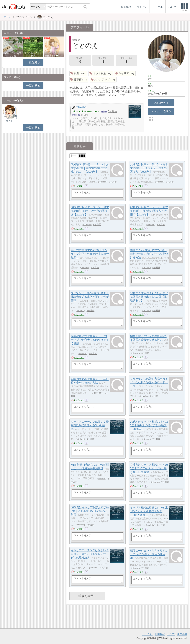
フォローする (161, 103)
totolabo (103, 182)
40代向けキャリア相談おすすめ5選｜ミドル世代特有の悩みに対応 (90, 511)
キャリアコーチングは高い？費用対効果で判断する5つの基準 (90, 425)
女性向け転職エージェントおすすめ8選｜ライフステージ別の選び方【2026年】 (149, 168)
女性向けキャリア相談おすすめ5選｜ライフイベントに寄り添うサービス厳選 (149, 468)
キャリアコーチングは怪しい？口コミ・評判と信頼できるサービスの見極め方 (90, 554)
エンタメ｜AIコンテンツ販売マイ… (10, 118)
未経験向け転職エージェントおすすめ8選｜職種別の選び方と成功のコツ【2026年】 (90, 168)
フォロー (80, 60)
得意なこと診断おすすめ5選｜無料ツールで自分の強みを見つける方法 (149, 254)
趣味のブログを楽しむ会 (13, 54)
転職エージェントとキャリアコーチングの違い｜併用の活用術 (149, 554)
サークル (147, 634)
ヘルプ (171, 634)
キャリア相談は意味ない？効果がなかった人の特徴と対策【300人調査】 (149, 511)
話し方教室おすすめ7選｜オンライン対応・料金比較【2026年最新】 (90, 254)
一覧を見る (33, 62)
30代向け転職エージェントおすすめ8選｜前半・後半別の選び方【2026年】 (90, 211)
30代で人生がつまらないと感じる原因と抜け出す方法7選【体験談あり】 (149, 297)
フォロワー (103, 60)
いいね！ (79, 186)
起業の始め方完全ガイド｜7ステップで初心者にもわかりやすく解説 (90, 340)
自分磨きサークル (54, 56)
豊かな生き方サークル (33, 54)
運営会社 (182, 634)
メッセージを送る (161, 111)
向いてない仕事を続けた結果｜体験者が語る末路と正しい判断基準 (90, 297)
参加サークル (126, 60)
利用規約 (160, 634)
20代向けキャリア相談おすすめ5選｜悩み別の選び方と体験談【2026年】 (149, 425)
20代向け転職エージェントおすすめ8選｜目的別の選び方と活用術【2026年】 (149, 211)
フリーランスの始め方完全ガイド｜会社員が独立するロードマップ (149, 382)
